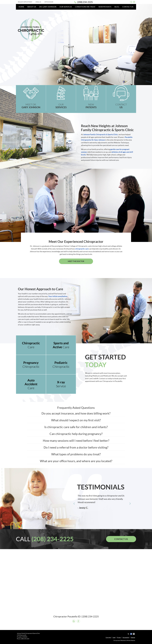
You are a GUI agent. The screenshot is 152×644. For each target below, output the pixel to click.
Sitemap (133, 637)
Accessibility (126, 637)
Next (130, 504)
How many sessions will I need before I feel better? (76, 441)
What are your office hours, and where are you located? (76, 461)
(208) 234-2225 (85, 2)
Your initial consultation (58, 296)
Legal (114, 637)
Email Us (38, 2)
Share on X (129, 634)
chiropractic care (82, 249)
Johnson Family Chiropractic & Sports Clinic (101, 134)
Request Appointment (25, 2)
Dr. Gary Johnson (48, 7)
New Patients (105, 7)
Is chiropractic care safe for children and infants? (76, 427)
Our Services (66, 7)
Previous (74, 504)
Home (21, 7)
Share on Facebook (131, 634)
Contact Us (128, 7)
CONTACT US (121, 539)
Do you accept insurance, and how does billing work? (76, 413)
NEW (91, 106)
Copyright (108, 637)
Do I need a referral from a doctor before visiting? (76, 447)
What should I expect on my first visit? (76, 420)
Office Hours (49, 2)
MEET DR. (31, 106)
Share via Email (134, 634)
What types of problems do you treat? (76, 454)
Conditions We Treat (85, 7)
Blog (117, 7)
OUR (61, 106)
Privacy (119, 637)
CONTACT (121, 106)
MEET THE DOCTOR (76, 261)
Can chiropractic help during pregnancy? (76, 434)
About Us (32, 7)
